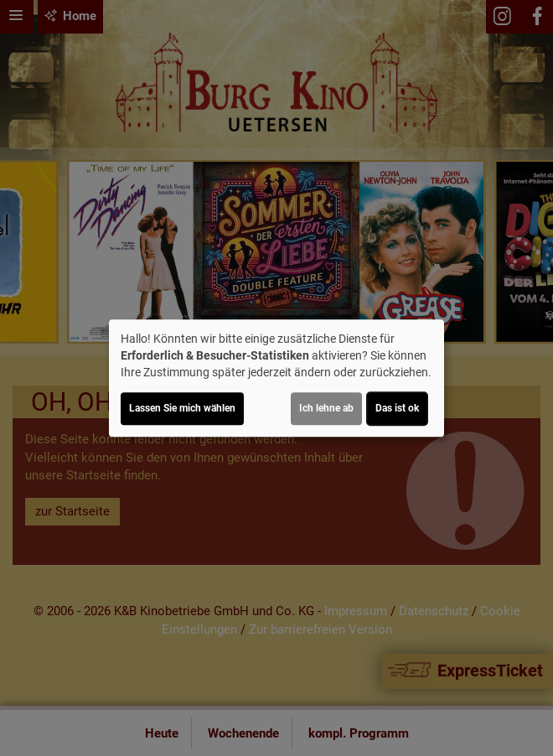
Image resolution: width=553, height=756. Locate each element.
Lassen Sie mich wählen (182, 408)
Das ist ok (397, 408)
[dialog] (276, 378)
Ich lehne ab (326, 408)
